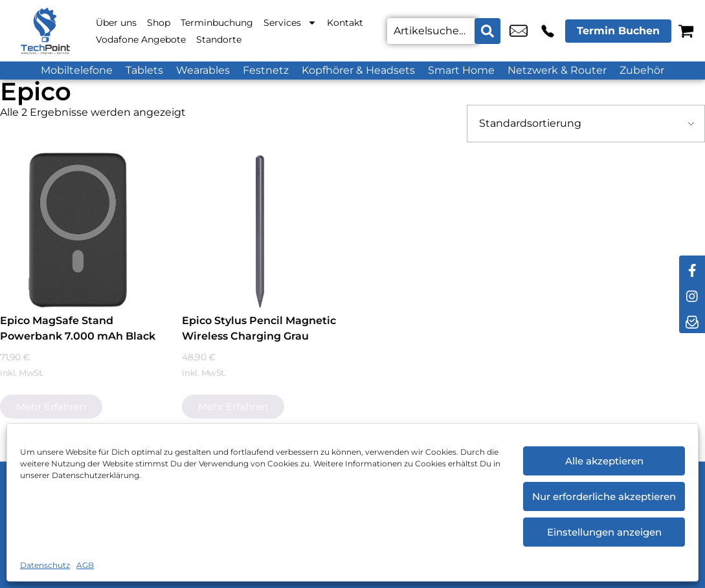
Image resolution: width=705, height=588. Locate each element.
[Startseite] (45, 31)
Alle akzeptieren (604, 461)
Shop (159, 23)
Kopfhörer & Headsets (358, 70)
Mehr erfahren (51, 407)
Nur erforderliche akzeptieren (604, 496)
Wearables (203, 70)
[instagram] (692, 294)
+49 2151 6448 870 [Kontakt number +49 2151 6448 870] (548, 31)
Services (290, 23)
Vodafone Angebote (141, 39)
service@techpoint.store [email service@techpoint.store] (519, 31)
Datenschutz (45, 565)
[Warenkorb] (686, 31)
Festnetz (266, 70)
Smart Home (461, 70)
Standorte (219, 39)
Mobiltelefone (77, 70)
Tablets (144, 70)
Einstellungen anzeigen (604, 532)
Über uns (116, 23)
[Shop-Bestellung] (586, 124)
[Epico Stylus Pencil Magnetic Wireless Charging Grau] (260, 230)
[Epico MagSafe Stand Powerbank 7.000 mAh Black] (78, 230)
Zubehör (642, 70)
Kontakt (345, 23)
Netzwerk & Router (557, 70)
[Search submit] (487, 31)
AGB (85, 565)
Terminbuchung (217, 23)
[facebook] (692, 268)
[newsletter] (692, 320)
